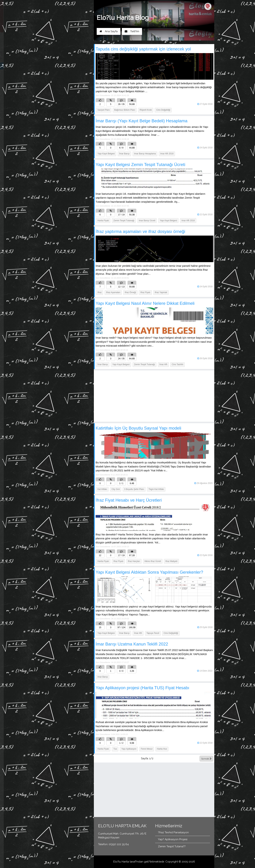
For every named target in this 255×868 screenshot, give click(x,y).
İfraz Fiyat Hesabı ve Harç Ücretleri (129, 500)
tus (115, 749)
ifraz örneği (130, 292)
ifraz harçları (134, 561)
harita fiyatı (103, 561)
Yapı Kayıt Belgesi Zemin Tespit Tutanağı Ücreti (140, 165)
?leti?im (132, 31)
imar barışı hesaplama (145, 154)
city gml (116, 489)
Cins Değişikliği (171, 633)
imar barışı (103, 677)
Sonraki (206, 759)
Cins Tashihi (177, 364)
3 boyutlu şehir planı (134, 489)
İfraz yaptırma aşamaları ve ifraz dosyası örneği (140, 231)
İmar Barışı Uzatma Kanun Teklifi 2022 (132, 644)
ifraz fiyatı (145, 292)
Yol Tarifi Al (56, 40)
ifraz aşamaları (113, 292)
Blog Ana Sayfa (57, 66)
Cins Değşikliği (163, 110)
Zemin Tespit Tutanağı (144, 364)
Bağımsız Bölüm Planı (125, 110)
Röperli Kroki (146, 110)
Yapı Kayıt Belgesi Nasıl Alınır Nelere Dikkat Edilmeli (145, 303)
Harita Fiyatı (103, 221)
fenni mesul (147, 749)
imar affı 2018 (167, 154)
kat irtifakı (102, 489)
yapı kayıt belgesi (168, 221)
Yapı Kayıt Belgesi (106, 154)
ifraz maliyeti (171, 561)
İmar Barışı (124, 154)
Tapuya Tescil (153, 633)
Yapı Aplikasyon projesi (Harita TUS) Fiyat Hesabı (142, 688)
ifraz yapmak (161, 292)
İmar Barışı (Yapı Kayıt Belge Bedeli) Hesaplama (141, 121)
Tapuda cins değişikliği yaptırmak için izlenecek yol (143, 49)
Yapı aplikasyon (129, 749)
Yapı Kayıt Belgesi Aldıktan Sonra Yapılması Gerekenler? (149, 572)
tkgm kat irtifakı (156, 489)
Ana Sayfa (109, 31)
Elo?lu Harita (121, 862)
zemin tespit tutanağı (124, 221)
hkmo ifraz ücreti (153, 561)
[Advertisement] (154, 396)
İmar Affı (163, 364)
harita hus (162, 749)
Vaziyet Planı (104, 110)
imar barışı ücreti (147, 221)
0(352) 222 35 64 (79, 40)
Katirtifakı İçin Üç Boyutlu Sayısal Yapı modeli (138, 428)
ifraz (100, 292)
